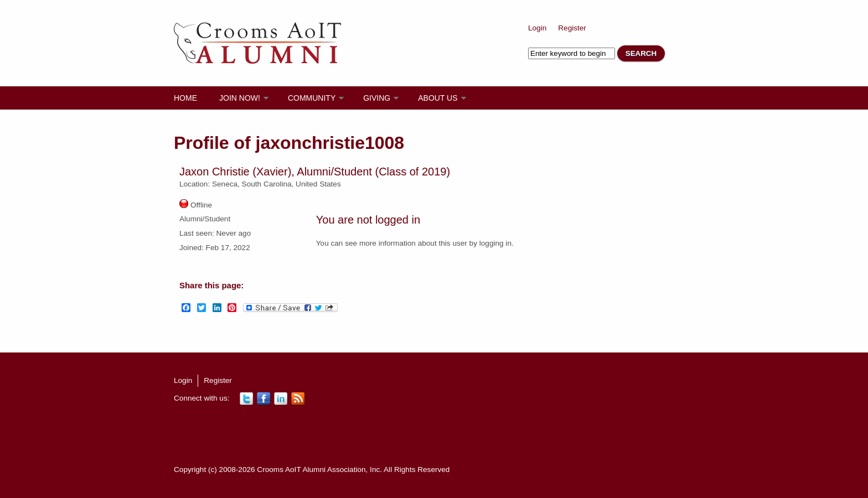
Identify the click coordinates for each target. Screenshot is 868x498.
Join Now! (240, 98)
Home (185, 98)
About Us (438, 98)
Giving (377, 98)
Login (537, 28)
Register (572, 28)
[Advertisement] (375, 434)
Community (312, 98)
